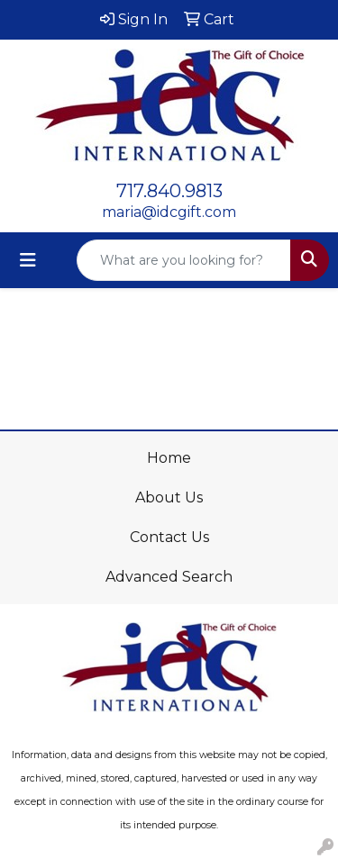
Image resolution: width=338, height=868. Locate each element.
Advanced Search (169, 577)
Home (169, 458)
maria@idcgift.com (169, 212)
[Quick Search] (184, 260)
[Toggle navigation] (28, 260)
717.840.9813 (169, 191)
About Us (169, 497)
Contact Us (169, 537)
